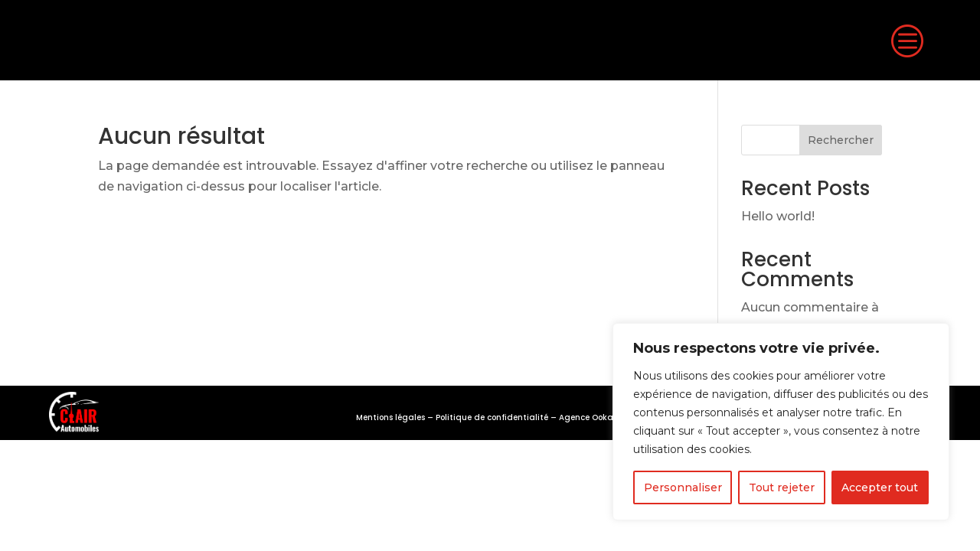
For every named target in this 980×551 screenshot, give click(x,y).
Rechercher (841, 140)
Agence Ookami (591, 417)
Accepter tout (880, 487)
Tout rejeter (782, 487)
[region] (781, 422)
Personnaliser (683, 487)
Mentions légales (390, 417)
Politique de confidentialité (492, 417)
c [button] (906, 40)
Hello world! (778, 216)
